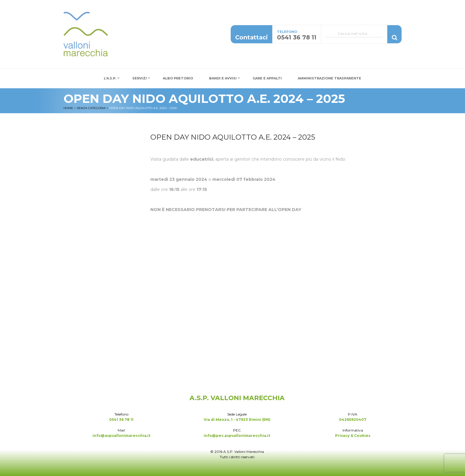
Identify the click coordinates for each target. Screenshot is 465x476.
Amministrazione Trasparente (329, 78)
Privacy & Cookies (353, 436)
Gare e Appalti (267, 78)
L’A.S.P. (110, 78)
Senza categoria (91, 108)
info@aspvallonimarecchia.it (121, 436)
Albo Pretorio (178, 78)
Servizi (140, 78)
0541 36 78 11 (121, 420)
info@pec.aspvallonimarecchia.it (237, 436)
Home (68, 108)
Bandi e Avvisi (223, 78)
